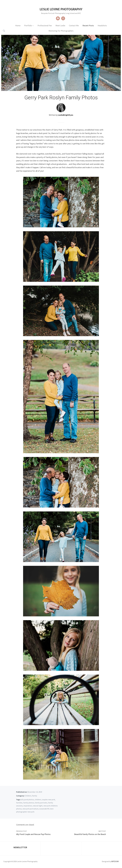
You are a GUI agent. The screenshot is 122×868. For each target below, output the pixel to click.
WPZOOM (115, 861)
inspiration (28, 806)
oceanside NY (44, 809)
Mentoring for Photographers (61, 31)
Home (18, 25)
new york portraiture (30, 809)
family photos (29, 803)
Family (34, 796)
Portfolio (28, 25)
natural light (38, 806)
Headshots (102, 25)
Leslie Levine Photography (61, 9)
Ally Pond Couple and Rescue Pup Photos (33, 834)
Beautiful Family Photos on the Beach (90, 834)
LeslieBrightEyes (66, 115)
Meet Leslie (60, 25)
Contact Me (74, 25)
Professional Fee (45, 25)
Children (28, 796)
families (19, 803)
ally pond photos (27, 800)
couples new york (48, 800)
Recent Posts (88, 25)
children (38, 800)
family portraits (41, 803)
